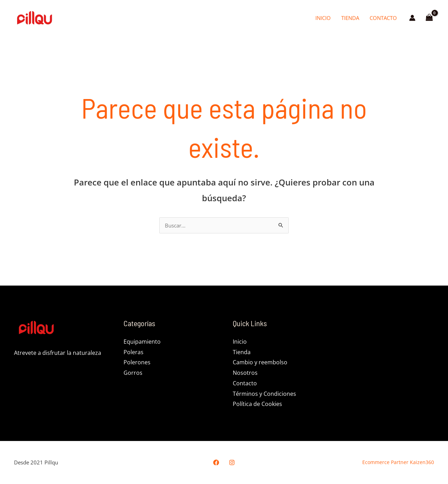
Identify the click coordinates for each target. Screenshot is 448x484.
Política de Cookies (257, 405)
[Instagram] (232, 463)
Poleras (134, 353)
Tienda (350, 18)
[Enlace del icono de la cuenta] (412, 18)
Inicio (323, 18)
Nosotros (245, 373)
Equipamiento (142, 342)
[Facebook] (216, 463)
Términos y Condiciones (264, 394)
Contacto (383, 18)
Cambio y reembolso (260, 363)
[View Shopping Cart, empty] (429, 18)
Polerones (137, 363)
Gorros (133, 373)
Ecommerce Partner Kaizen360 (393, 463)
